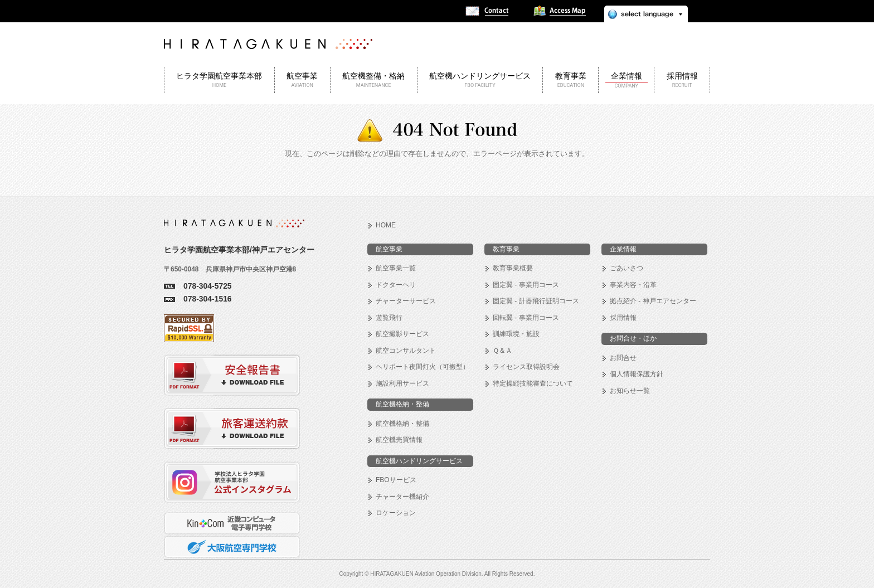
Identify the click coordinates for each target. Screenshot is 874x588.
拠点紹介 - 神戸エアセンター (653, 301)
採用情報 (623, 318)
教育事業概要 (513, 268)
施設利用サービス (402, 383)
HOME (386, 225)
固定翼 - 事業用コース (526, 285)
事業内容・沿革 (633, 285)
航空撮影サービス (402, 334)
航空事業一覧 (396, 268)
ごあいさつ (627, 268)
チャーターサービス (406, 301)
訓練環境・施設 (516, 334)
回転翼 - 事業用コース (526, 318)
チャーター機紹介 (402, 497)
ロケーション (396, 513)
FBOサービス (396, 480)
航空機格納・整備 (402, 424)
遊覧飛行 (389, 318)
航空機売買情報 (399, 440)
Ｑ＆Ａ (502, 351)
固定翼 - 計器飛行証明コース (536, 301)
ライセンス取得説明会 (526, 367)
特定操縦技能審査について (533, 383)
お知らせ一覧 (630, 391)
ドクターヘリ (396, 285)
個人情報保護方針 (637, 374)
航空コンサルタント (406, 351)
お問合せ (623, 358)
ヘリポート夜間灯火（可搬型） (423, 367)
